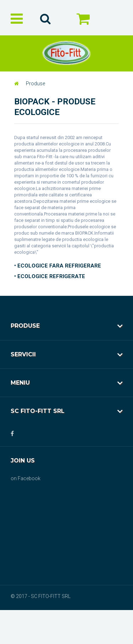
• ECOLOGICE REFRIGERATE (50, 276)
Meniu (20, 383)
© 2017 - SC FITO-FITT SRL (41, 596)
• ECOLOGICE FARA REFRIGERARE (58, 266)
